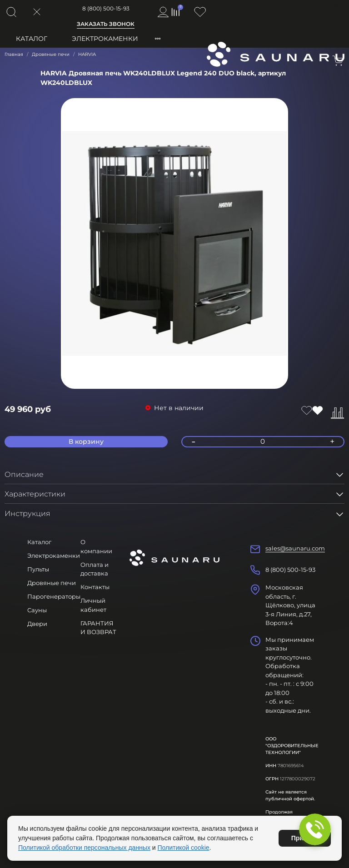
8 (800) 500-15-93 (106, 8)
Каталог (32, 39)
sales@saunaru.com (295, 548)
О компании (96, 546)
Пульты (38, 569)
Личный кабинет (93, 605)
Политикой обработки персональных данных (84, 848)
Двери (37, 624)
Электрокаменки (105, 39)
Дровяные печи (51, 54)
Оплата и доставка (95, 569)
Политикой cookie (184, 848)
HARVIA (87, 54)
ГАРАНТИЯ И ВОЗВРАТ (98, 628)
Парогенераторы (54, 596)
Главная (14, 54)
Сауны (37, 610)
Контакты (95, 587)
